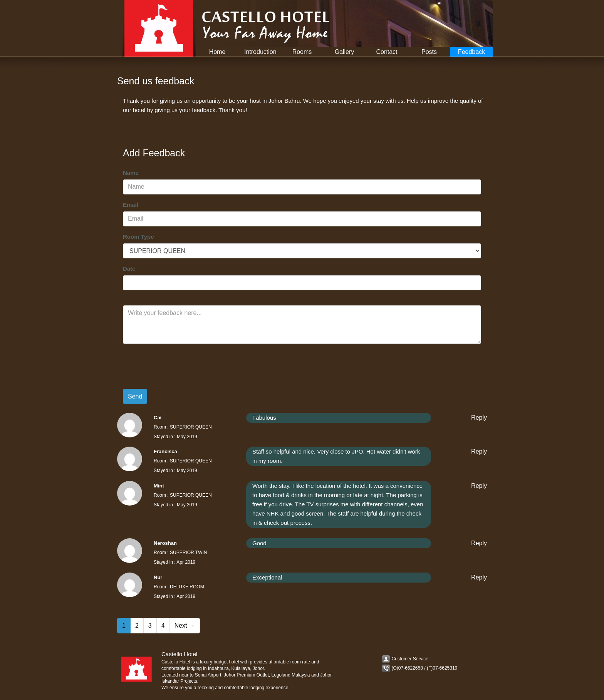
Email (131, 205)
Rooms (302, 52)
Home (217, 52)
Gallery (345, 52)
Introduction (260, 52)
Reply (479, 418)
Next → (185, 625)
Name (131, 173)
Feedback (471, 52)
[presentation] (181, 365)
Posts (429, 52)
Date (129, 269)
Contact (387, 52)
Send (135, 396)
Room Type (138, 237)
